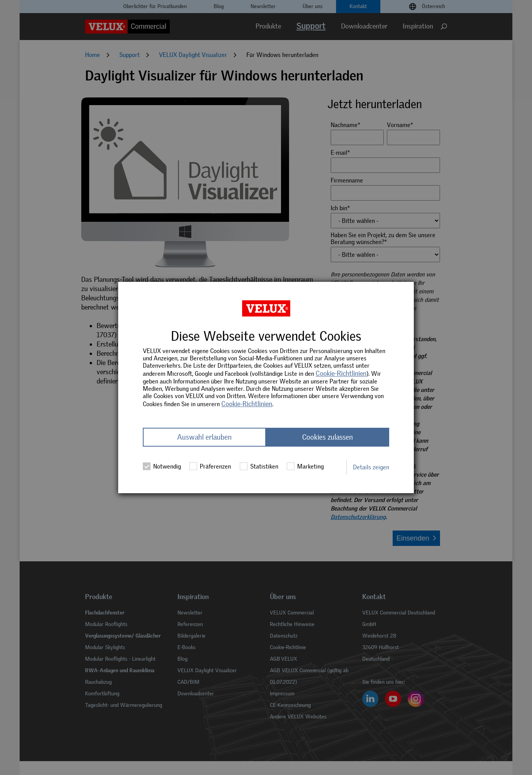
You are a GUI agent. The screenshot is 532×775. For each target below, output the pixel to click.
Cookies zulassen (328, 437)
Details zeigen (371, 467)
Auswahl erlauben (204, 437)
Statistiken (259, 466)
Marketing (305, 466)
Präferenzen (210, 466)
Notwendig (162, 466)
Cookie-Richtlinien (341, 373)
